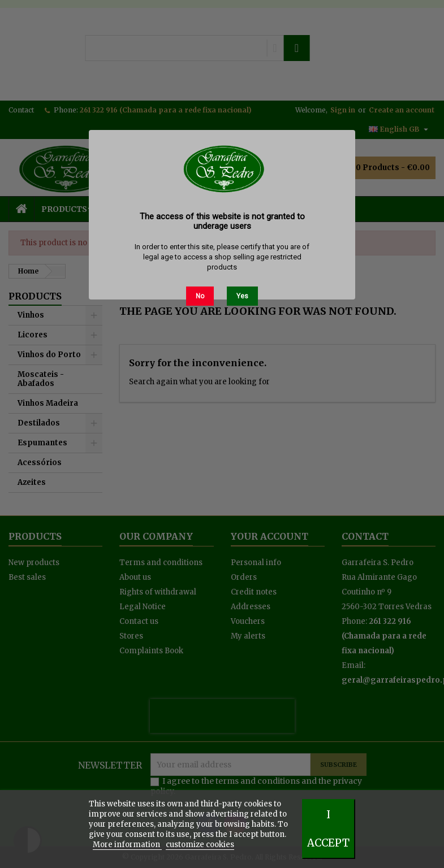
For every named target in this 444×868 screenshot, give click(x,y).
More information (127, 845)
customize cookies (200, 845)
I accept (328, 829)
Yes (242, 296)
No (200, 296)
